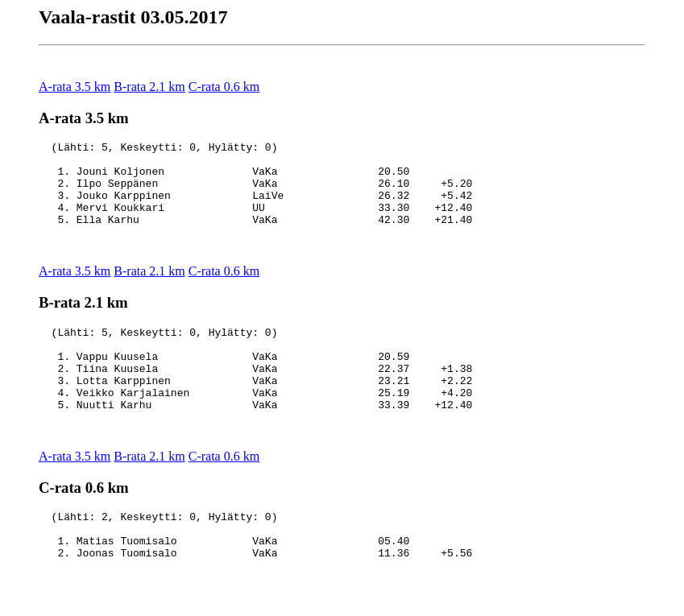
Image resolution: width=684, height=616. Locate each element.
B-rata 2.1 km (149, 87)
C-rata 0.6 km (224, 87)
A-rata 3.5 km (75, 87)
